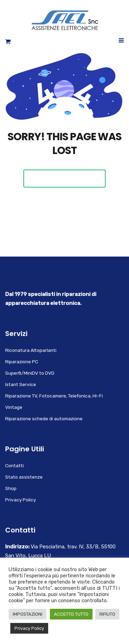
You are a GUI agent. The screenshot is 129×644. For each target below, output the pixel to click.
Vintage (14, 407)
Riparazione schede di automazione (44, 419)
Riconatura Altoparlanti (31, 350)
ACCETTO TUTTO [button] (71, 614)
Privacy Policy (20, 500)
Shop (11, 488)
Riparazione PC (22, 362)
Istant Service (21, 384)
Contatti (14, 465)
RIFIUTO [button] (107, 614)
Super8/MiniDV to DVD (30, 373)
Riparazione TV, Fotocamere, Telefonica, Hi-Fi (54, 396)
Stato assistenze (24, 477)
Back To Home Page (64, 178)
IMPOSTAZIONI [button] (28, 614)
